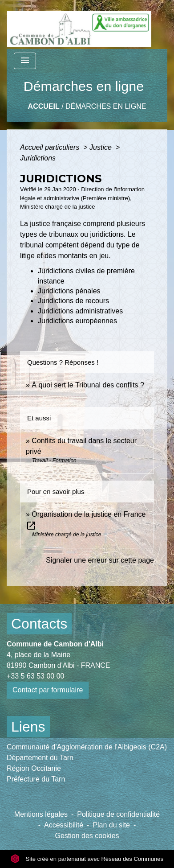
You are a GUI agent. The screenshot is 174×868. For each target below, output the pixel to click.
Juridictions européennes (77, 321)
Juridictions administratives (80, 311)
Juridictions (38, 158)
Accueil (44, 106)
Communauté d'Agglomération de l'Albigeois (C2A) (87, 747)
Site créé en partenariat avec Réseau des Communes (87, 859)
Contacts (39, 624)
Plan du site (111, 825)
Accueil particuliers (51, 147)
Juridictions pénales (69, 291)
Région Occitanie (34, 768)
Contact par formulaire (48, 690)
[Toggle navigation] (25, 61)
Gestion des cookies (87, 836)
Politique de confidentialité (118, 814)
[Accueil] (79, 25)
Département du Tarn (40, 758)
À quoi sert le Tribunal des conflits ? (88, 385)
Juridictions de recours (73, 301)
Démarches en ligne (106, 106)
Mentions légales (41, 814)
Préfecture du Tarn (36, 779)
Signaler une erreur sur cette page (100, 560)
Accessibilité (64, 825)
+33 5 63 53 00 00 (35, 676)
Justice (101, 147)
